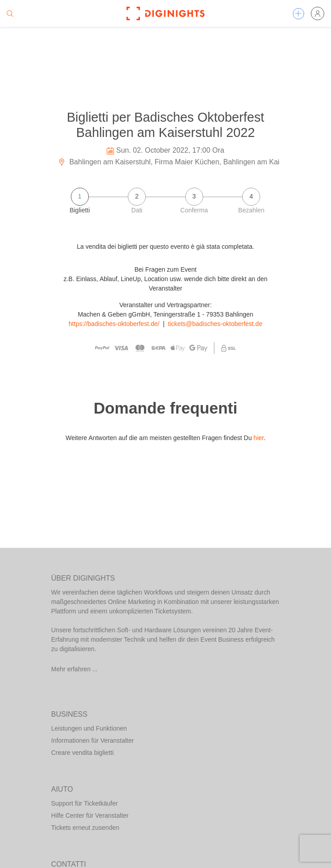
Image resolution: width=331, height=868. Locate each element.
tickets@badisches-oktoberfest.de (215, 324)
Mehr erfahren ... (74, 669)
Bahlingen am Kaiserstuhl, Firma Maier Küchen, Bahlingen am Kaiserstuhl (181, 162)
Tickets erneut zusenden (85, 828)
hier (259, 438)
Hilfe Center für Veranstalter (90, 815)
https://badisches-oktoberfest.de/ (114, 324)
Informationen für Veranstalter (92, 740)
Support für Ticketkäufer (85, 803)
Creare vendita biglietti (82, 753)
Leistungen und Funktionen (89, 728)
